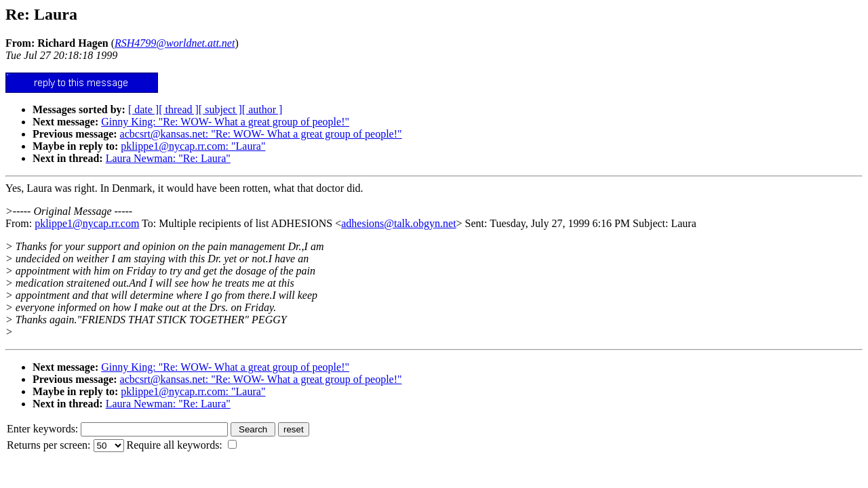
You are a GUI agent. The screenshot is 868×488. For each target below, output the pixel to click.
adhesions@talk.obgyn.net (398, 223)
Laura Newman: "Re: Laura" (168, 158)
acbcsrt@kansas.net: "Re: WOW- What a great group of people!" (261, 134)
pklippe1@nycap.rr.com (87, 223)
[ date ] (143, 109)
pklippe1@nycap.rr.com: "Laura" (193, 146)
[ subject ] (220, 109)
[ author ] (262, 109)
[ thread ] (179, 109)
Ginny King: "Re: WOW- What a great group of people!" (225, 122)
